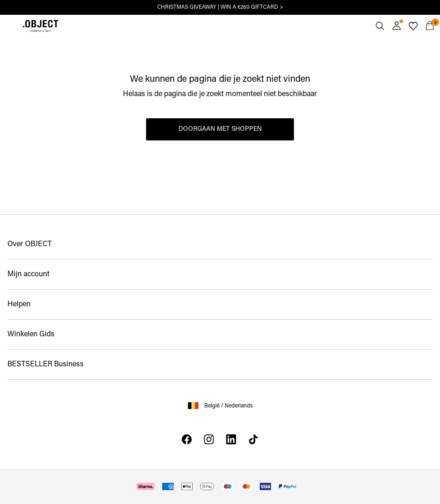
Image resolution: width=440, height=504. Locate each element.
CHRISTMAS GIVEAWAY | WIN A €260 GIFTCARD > (220, 7)
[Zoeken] (380, 26)
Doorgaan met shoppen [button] (220, 129)
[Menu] (10, 26)
